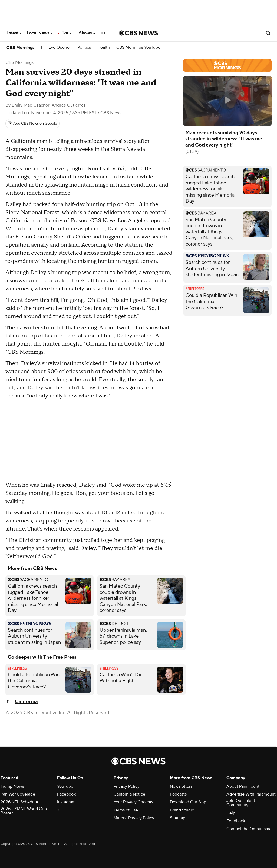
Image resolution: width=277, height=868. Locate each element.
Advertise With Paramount (251, 794)
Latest (14, 33)
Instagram (66, 802)
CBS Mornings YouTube (138, 47)
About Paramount (243, 786)
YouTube (65, 786)
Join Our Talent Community (241, 803)
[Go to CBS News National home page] (138, 33)
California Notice (129, 794)
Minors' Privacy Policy (134, 818)
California (26, 702)
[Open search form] (268, 33)
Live (66, 33)
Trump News (12, 786)
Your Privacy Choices (133, 802)
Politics (84, 47)
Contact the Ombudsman (250, 829)
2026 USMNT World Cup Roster (24, 811)
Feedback (236, 821)
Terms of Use (126, 810)
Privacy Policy (127, 786)
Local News (40, 33)
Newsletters (181, 786)
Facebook (66, 794)
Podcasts (178, 794)
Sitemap (178, 818)
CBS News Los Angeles (119, 221)
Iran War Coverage (18, 794)
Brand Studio (182, 810)
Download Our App (188, 802)
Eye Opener (60, 47)
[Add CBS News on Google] (32, 124)
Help (231, 813)
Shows (87, 33)
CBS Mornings (21, 48)
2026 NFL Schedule (19, 802)
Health (104, 47)
